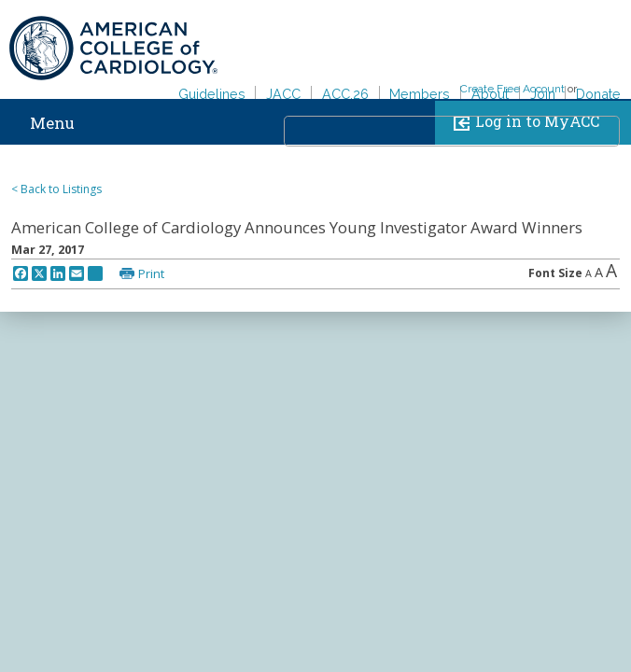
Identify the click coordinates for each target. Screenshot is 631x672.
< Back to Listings (56, 189)
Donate (598, 94)
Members (420, 94)
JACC (283, 94)
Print (151, 273)
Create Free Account (512, 89)
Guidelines (212, 94)
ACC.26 (345, 94)
